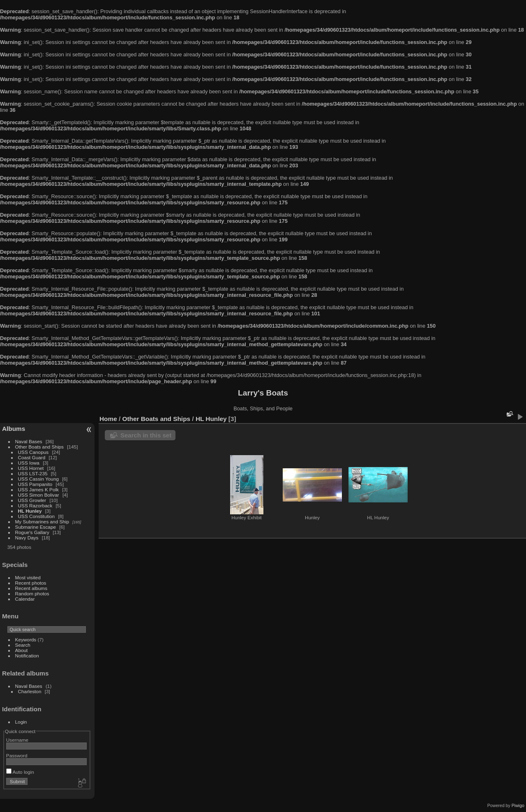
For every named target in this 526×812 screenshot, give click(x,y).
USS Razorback (35, 505)
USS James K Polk (38, 489)
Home (108, 419)
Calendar (25, 599)
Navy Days (27, 538)
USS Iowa (29, 463)
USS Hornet (31, 468)
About (22, 650)
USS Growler (32, 500)
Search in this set (146, 435)
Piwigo (518, 805)
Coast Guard (32, 457)
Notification (27, 656)
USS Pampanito (35, 484)
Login (21, 722)
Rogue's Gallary (32, 532)
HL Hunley (30, 511)
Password (17, 755)
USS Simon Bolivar (39, 495)
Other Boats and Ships (39, 447)
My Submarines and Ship (42, 522)
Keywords (26, 640)
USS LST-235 (33, 473)
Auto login (20, 772)
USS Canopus (33, 452)
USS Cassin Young (38, 479)
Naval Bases (29, 441)
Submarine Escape (36, 527)
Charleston (30, 691)
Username (17, 740)
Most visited (28, 577)
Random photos (32, 593)
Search (23, 645)
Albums (14, 429)
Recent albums (31, 588)
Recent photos (31, 583)
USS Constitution (37, 516)
